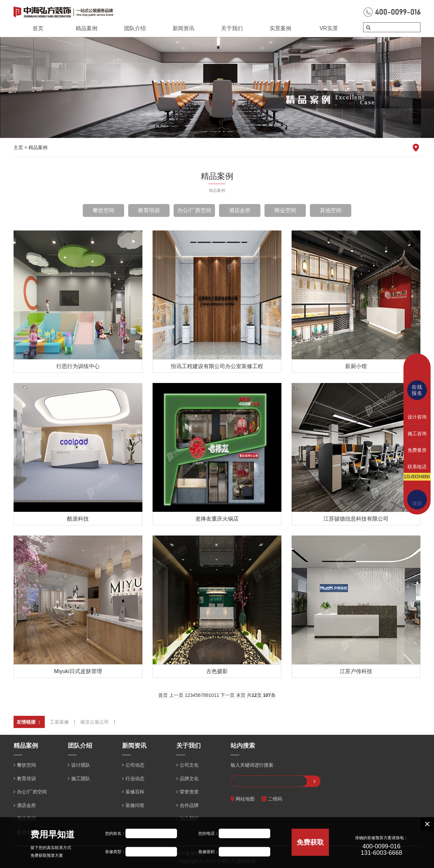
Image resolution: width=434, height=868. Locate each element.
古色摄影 (217, 671)
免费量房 (417, 450)
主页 (18, 147)
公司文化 (189, 765)
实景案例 (280, 28)
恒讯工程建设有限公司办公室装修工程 (217, 366)
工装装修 (59, 722)
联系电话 (417, 467)
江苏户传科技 (356, 671)
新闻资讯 (183, 28)
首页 (38, 28)
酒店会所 (240, 210)
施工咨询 (417, 433)
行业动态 (135, 779)
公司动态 (135, 765)
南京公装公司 (95, 722)
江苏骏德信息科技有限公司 (356, 519)
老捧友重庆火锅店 (217, 519)
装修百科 (135, 792)
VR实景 (329, 28)
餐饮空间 (103, 210)
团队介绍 (135, 28)
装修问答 (135, 805)
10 (211, 695)
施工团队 (81, 779)
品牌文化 (189, 779)
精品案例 (86, 28)
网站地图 (243, 799)
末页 (241, 695)
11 (217, 695)
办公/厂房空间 (194, 210)
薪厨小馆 (356, 366)
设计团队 (81, 765)
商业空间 (285, 210)
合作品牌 (189, 805)
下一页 (228, 695)
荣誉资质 (189, 792)
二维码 (272, 799)
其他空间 (331, 210)
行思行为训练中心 (78, 366)
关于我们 (232, 28)
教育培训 (149, 210)
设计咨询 (417, 417)
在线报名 (417, 390)
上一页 (176, 695)
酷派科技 (78, 519)
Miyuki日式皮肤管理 (78, 671)
